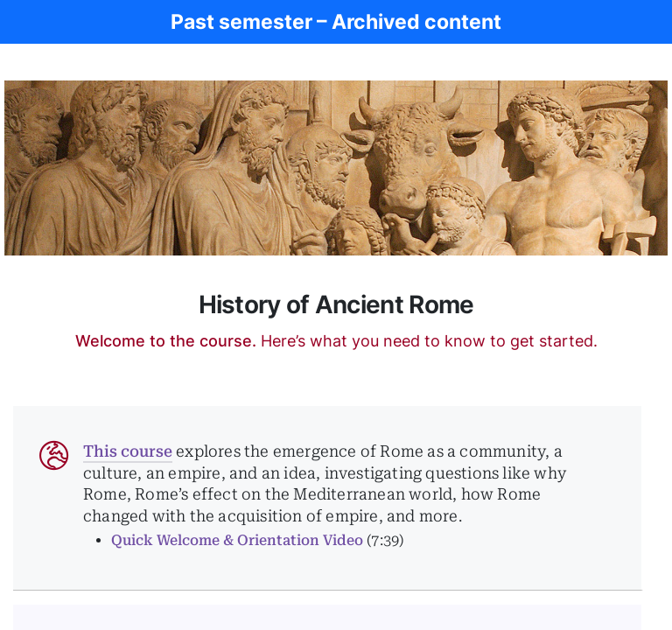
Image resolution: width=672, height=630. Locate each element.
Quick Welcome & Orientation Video (237, 540)
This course (128, 451)
